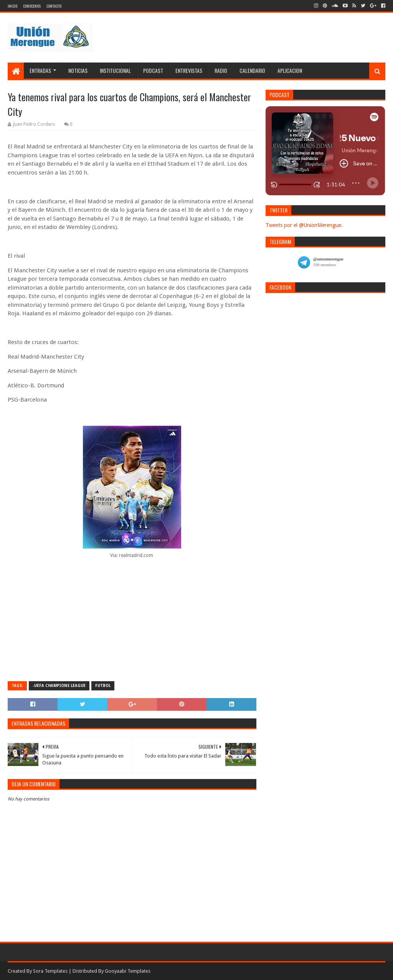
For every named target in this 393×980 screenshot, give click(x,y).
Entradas (40, 70)
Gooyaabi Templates (128, 971)
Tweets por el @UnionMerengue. (304, 225)
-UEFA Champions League (59, 686)
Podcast (153, 70)
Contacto (54, 6)
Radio (221, 70)
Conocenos (32, 6)
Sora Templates (50, 971)
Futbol (103, 686)
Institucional (115, 70)
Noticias (78, 70)
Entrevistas (189, 70)
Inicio (12, 6)
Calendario (252, 70)
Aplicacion (290, 70)
